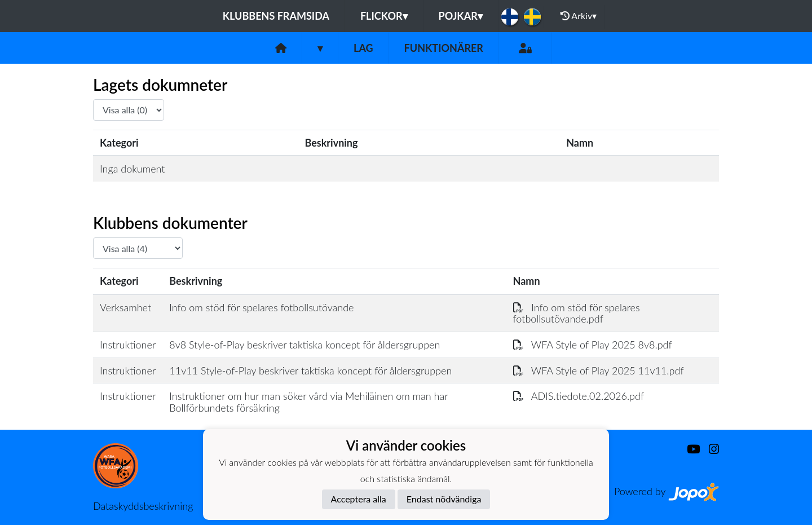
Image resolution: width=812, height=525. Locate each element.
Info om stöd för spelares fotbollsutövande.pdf (577, 313)
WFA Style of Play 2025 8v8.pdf (593, 345)
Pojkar (461, 16)
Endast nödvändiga (444, 499)
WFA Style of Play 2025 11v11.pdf (599, 370)
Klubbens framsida (276, 16)
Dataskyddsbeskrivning (143, 506)
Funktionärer (444, 48)
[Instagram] (709, 449)
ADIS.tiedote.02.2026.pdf (579, 396)
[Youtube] (689, 449)
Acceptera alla (359, 499)
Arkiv (579, 16)
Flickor (384, 16)
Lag (363, 48)
